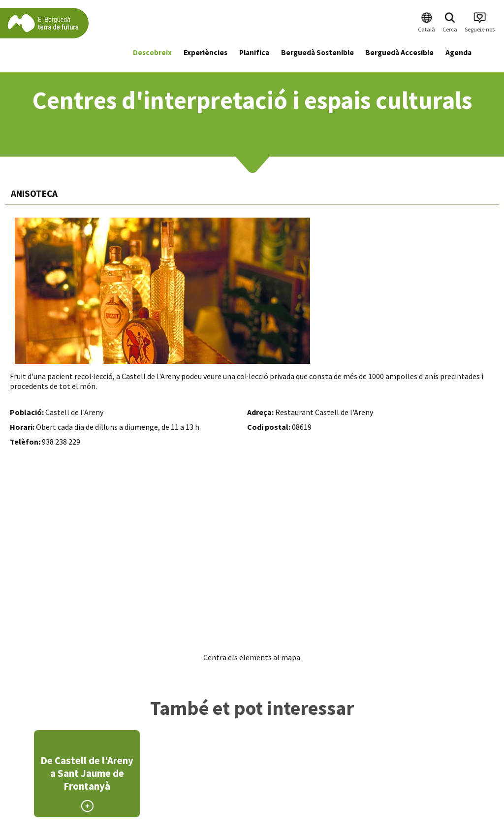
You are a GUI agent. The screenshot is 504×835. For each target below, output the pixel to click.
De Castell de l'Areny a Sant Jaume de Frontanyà (87, 773)
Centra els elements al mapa (252, 657)
